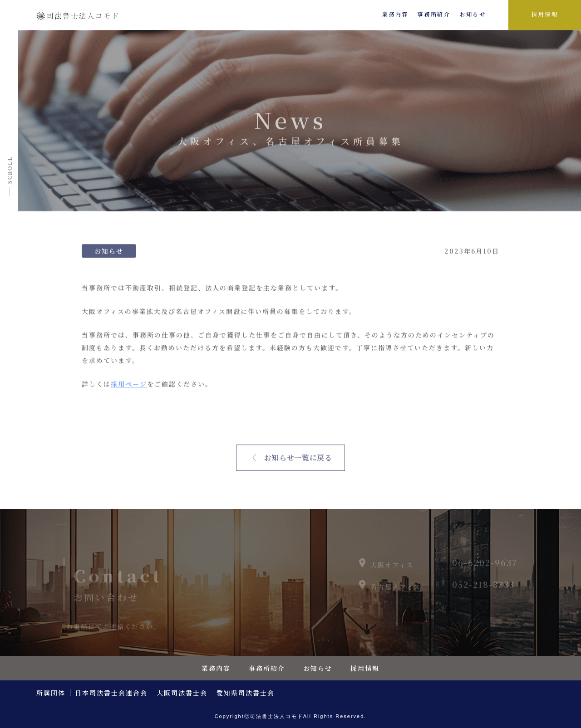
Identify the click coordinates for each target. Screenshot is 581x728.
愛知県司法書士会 (246, 693)
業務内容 (395, 14)
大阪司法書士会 (182, 693)
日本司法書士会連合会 (111, 693)
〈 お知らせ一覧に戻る (290, 460)
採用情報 (545, 14)
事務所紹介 (434, 14)
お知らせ (473, 14)
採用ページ (129, 386)
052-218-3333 (483, 588)
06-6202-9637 (485, 567)
